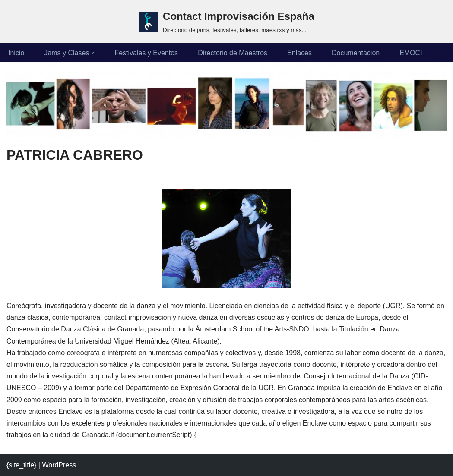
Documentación (356, 53)
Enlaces (299, 53)
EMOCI (411, 53)
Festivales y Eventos (146, 53)
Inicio (16, 53)
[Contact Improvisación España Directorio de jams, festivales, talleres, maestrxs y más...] (226, 21)
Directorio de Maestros (233, 53)
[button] (93, 53)
